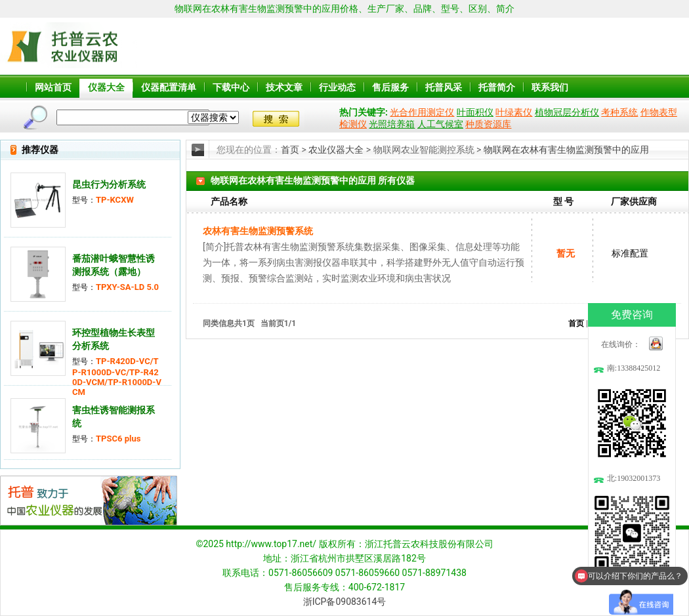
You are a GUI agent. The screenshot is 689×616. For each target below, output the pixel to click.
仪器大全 (106, 87)
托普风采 (444, 87)
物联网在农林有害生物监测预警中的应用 (566, 150)
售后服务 (390, 87)
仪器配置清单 (169, 87)
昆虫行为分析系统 (109, 184)
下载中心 (231, 87)
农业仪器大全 (336, 150)
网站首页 (53, 87)
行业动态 (337, 87)
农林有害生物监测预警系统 (258, 231)
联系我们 (550, 87)
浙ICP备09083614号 (345, 602)
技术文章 (284, 87)
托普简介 (497, 87)
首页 (290, 150)
